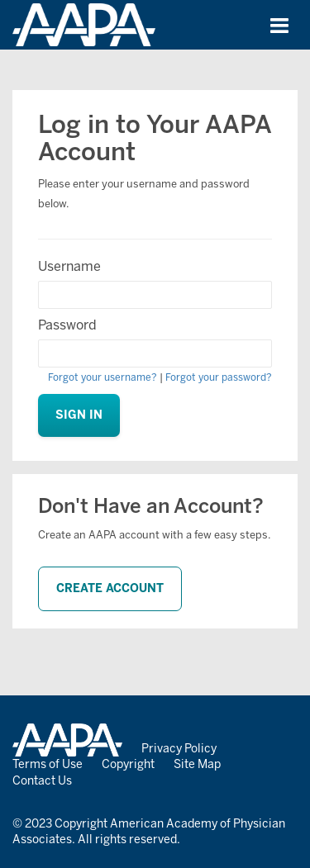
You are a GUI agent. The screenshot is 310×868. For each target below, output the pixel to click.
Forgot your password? (219, 377)
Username (69, 266)
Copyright (128, 764)
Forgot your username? (103, 377)
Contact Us (42, 781)
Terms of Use (48, 764)
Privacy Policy (179, 749)
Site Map (197, 764)
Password (67, 325)
